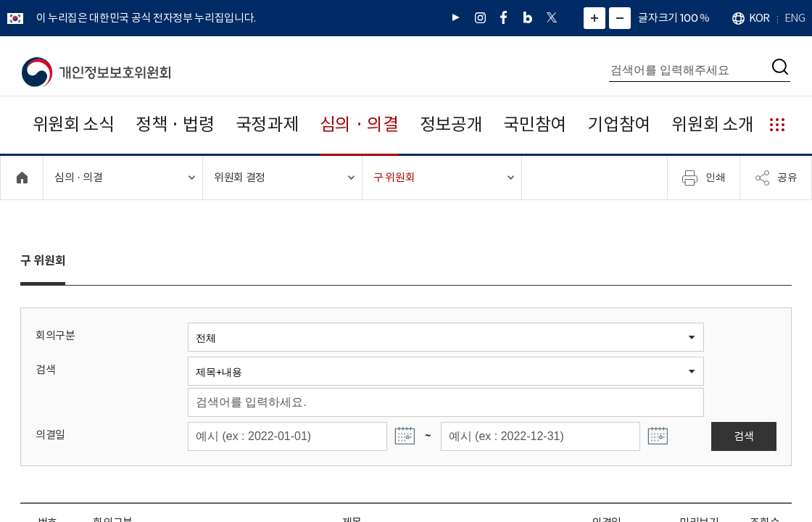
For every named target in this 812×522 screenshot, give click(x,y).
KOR (759, 18)
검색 (45, 369)
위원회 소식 (74, 124)
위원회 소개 (712, 124)
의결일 (50, 435)
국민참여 (535, 124)
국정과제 (267, 124)
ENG (795, 18)
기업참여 (619, 124)
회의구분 (55, 335)
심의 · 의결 (359, 124)
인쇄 (704, 178)
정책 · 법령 (175, 124)
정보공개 (451, 124)
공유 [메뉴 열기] (776, 178)
